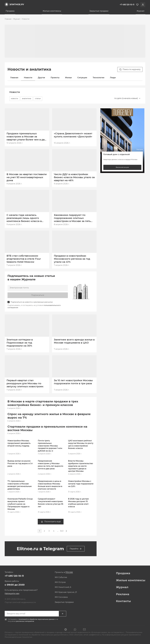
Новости (26, 19)
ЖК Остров (60, 582)
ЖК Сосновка (61, 597)
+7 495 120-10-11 (14, 576)
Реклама (123, 594)
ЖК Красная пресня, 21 (66, 592)
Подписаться (38, 295)
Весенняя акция (122, 167)
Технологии (98, 78)
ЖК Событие (61, 577)
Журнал (141, 11)
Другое (41, 78)
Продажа (10, 11)
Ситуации (82, 78)
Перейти (76, 549)
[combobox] (127, 98)
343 (62, 531)
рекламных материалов (25, 621)
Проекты (55, 78)
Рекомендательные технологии (18, 637)
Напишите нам (12, 593)
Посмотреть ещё (51, 522)
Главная (8, 19)
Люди (113, 78)
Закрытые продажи (99, 11)
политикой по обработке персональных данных (37, 619)
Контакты (123, 601)
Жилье (68, 78)
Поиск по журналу (130, 69)
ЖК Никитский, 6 (63, 587)
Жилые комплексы (52, 11)
